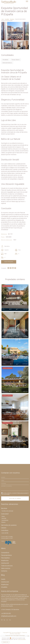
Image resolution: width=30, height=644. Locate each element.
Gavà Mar (4, 518)
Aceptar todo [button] (6, 642)
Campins (4, 528)
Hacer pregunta (9, 262)
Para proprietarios (6, 555)
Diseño (3, 579)
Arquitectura (5, 560)
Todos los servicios (7, 566)
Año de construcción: (7, 240)
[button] (27, 23)
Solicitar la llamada (15, 498)
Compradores (5, 553)
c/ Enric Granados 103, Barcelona (10, 609)
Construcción (5, 563)
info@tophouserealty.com (9, 616)
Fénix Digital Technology (19, 635)
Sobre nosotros (6, 568)
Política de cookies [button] (22, 639)
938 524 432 (6, 613)
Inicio (3, 19)
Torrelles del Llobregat (7, 511)
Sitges (3, 516)
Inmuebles (7, 19)
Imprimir (5, 250)
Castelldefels (5, 520)
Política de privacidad (22, 493)
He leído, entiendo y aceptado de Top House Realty (15, 494)
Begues (3, 522)
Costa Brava (5, 530)
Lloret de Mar (5, 533)
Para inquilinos (5, 558)
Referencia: (4, 234)
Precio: (3, 237)
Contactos (4, 571)
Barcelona (12, 19)
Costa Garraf (5, 514)
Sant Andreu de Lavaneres (9, 525)
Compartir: (4, 268)
